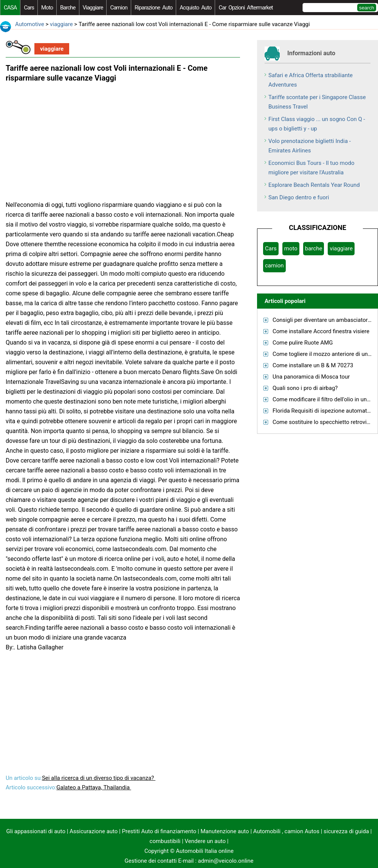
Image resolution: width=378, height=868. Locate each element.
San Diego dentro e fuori (299, 197)
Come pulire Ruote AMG (303, 343)
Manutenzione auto (225, 831)
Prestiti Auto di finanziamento (159, 831)
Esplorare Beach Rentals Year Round (314, 185)
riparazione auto (153, 8)
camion (119, 8)
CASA (10, 8)
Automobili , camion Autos (286, 831)
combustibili (165, 841)
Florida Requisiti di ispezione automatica (324, 411)
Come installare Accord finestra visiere (321, 331)
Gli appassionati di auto (36, 831)
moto (47, 8)
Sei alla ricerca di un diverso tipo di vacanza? (99, 778)
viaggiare (93, 8)
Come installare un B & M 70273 (313, 365)
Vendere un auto (205, 841)
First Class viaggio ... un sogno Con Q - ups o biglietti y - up (317, 124)
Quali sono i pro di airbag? (305, 388)
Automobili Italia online (205, 851)
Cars (29, 8)
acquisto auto (195, 8)
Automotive (30, 24)
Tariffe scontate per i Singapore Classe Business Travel (317, 102)
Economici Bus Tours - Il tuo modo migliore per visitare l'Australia (311, 168)
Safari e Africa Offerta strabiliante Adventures (311, 80)
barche (68, 8)
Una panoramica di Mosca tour (311, 377)
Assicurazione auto (94, 831)
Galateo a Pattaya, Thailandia (94, 787)
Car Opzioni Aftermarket (246, 8)
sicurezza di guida (346, 831)
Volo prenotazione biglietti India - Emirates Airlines (310, 146)
